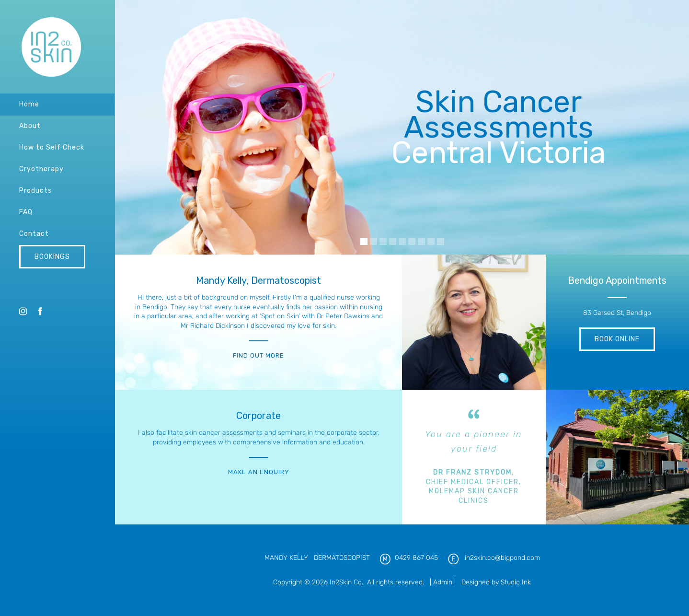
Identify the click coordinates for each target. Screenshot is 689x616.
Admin (443, 582)
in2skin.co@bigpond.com (502, 558)
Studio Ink (516, 582)
